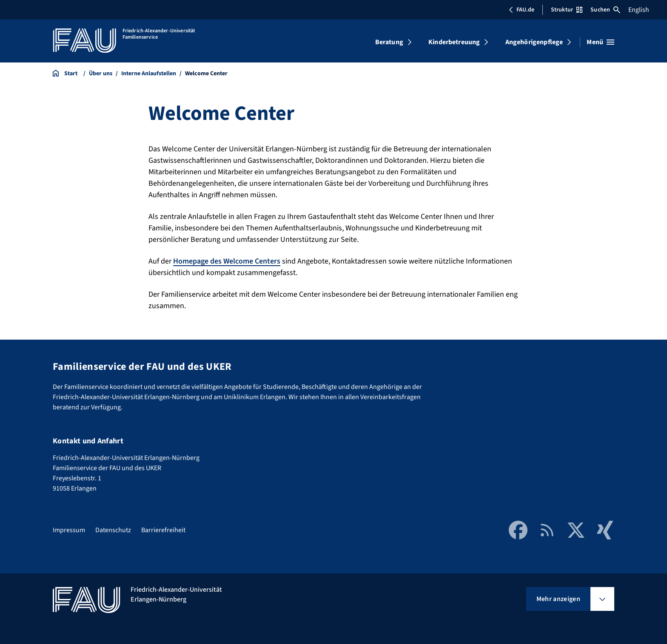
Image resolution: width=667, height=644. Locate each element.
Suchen (605, 10)
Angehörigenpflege (534, 42)
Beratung (389, 42)
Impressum (69, 530)
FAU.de (522, 10)
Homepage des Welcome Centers (227, 261)
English (639, 10)
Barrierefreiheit (163, 530)
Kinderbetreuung (454, 42)
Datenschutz (113, 530)
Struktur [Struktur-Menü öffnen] (567, 10)
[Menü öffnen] (600, 42)
